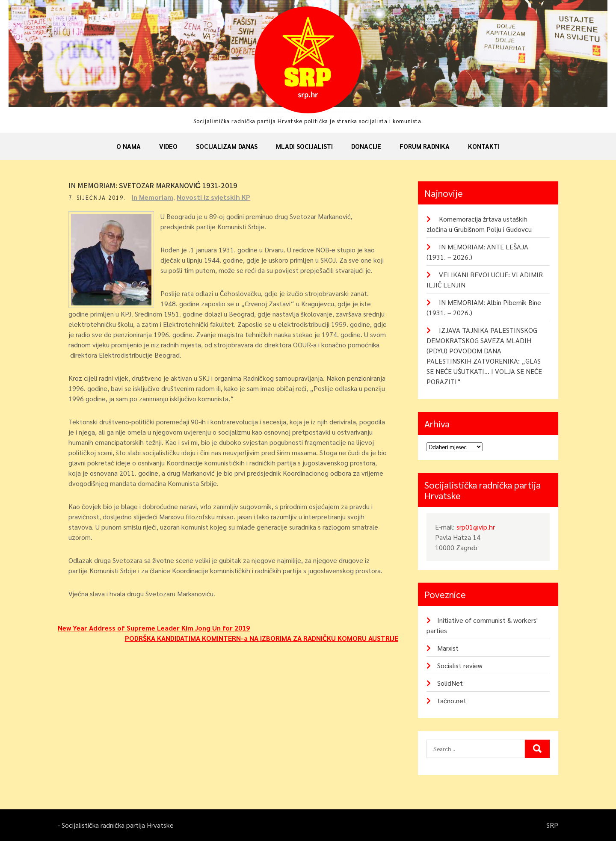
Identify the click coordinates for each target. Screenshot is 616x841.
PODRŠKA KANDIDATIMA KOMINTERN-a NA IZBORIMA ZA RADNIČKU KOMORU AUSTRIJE (262, 638)
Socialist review (460, 665)
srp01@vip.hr (476, 527)
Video (168, 146)
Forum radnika (425, 146)
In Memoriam (153, 197)
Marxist (448, 648)
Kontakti (484, 146)
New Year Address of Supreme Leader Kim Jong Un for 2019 (154, 628)
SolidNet (450, 683)
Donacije (366, 146)
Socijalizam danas (227, 146)
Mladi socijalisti (304, 146)
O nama (129, 146)
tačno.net (452, 700)
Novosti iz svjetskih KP (213, 197)
